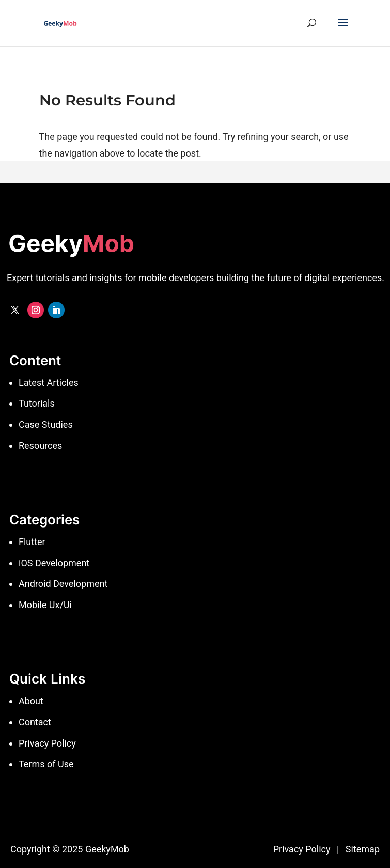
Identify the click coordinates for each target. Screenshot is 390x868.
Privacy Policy (302, 849)
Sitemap (363, 849)
